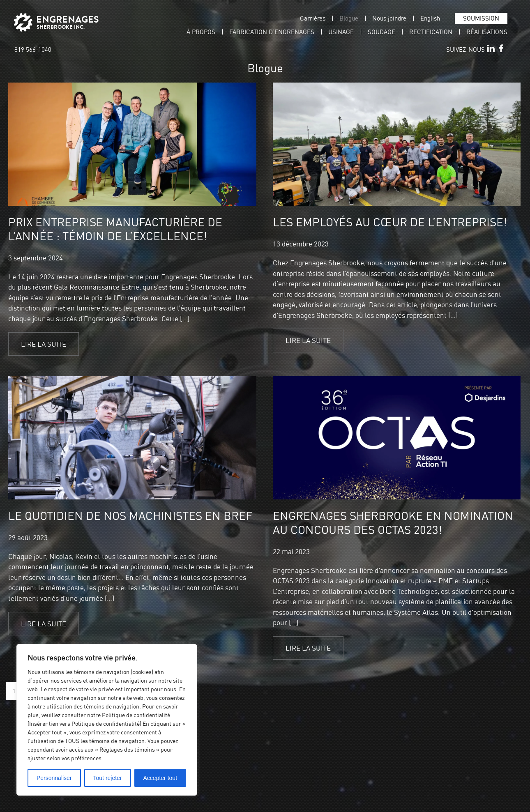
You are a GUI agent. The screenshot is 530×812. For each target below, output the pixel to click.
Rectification (431, 32)
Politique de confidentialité (136, 715)
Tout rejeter (108, 778)
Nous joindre (389, 18)
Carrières (313, 18)
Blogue (349, 18)
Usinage (341, 32)
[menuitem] (430, 18)
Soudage (381, 32)
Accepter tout (160, 778)
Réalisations (487, 32)
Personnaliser (54, 778)
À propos (201, 32)
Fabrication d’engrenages (272, 32)
